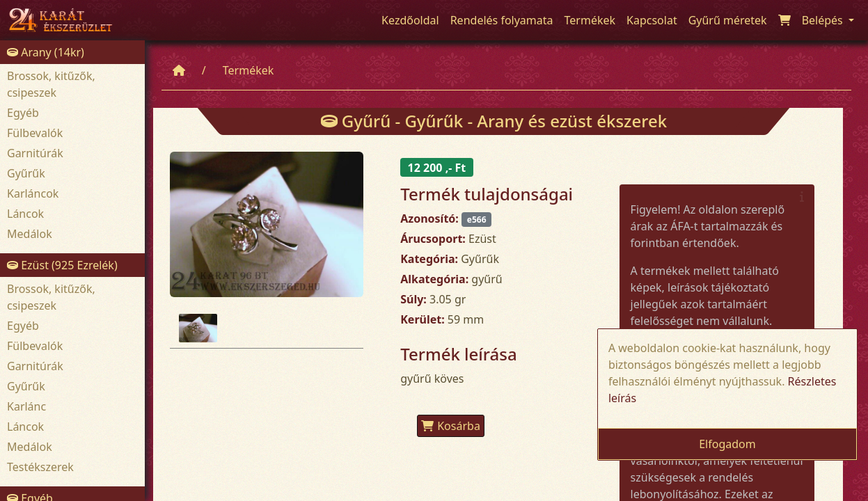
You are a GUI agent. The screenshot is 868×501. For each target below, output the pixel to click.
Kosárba (451, 426)
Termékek (248, 70)
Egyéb (23, 113)
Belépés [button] (824, 20)
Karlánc (26, 406)
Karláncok (33, 193)
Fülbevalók (35, 133)
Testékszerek (40, 467)
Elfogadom (727, 444)
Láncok (25, 214)
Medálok (30, 234)
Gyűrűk (26, 173)
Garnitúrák (35, 153)
